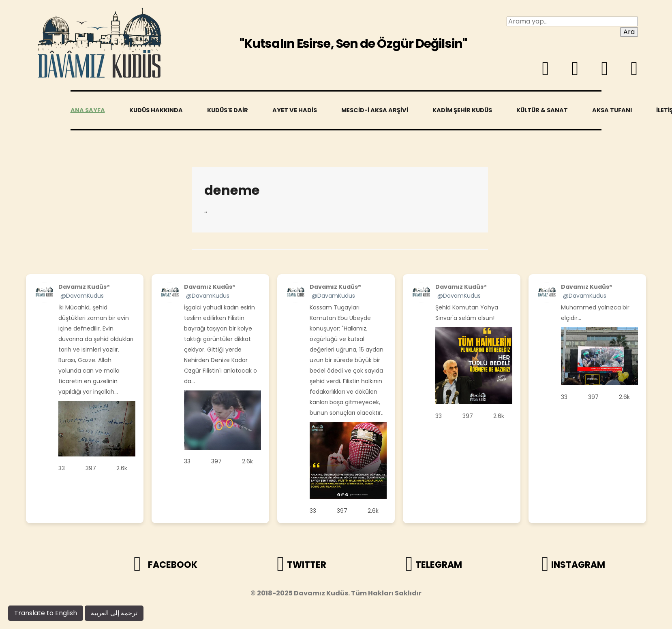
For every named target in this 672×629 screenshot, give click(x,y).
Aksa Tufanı (612, 110)
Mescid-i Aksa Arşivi (375, 110)
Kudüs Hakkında (156, 110)
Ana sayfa (88, 110)
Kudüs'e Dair (228, 110)
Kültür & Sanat (542, 110)
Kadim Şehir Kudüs (462, 110)
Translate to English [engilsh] (46, 613)
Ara (629, 32)
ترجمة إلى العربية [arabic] (114, 613)
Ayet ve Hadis (295, 110)
